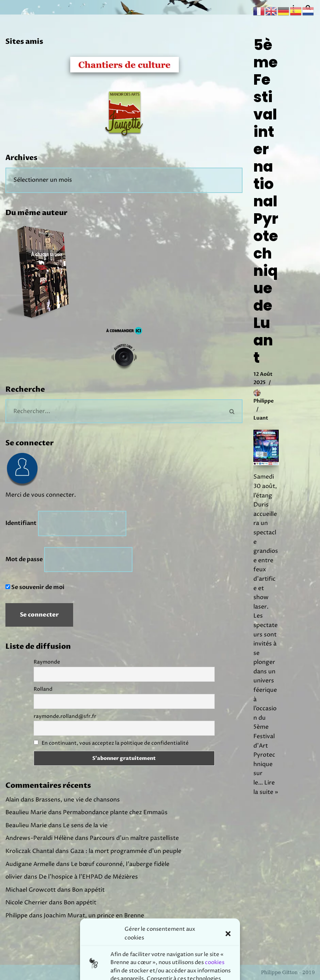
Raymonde (47, 662)
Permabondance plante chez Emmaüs (115, 812)
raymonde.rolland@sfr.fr (65, 716)
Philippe (264, 401)
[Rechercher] (114, 411)
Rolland (43, 689)
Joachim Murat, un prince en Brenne (94, 916)
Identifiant (21, 523)
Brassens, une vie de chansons (78, 800)
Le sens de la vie (85, 825)
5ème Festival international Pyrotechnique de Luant (266, 201)
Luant (261, 418)
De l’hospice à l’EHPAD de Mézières (88, 877)
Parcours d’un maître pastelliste (134, 838)
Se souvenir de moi (35, 587)
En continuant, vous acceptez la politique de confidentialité (115, 743)
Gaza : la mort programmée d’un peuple (126, 851)
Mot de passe (24, 559)
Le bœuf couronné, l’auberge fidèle (120, 864)
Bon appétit (88, 890)
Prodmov (179, 972)
